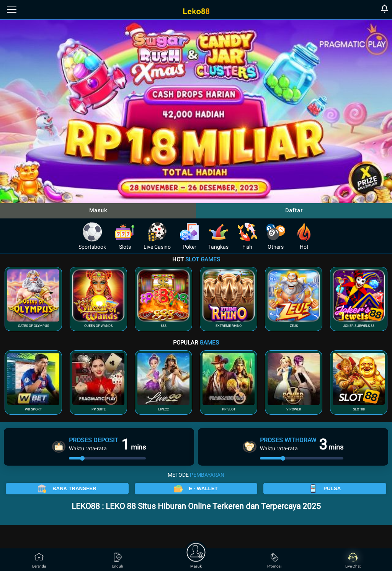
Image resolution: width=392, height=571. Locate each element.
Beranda (39, 560)
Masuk (98, 210)
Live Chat (353, 560)
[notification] (385, 10)
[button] (33, 299)
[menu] (12, 10)
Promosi (274, 560)
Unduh (118, 560)
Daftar (294, 210)
